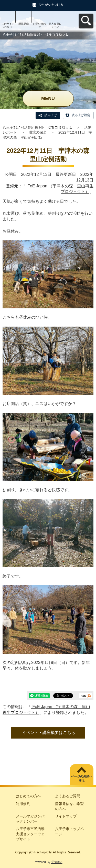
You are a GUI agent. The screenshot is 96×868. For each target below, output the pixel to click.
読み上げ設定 (81, 115)
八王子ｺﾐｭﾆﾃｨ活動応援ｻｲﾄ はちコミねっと (38, 127)
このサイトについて (8, 25)
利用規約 (23, 804)
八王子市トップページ (69, 831)
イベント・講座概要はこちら (49, 733)
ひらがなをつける (51, 5)
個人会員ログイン (55, 25)
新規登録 (24, 24)
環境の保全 (38, 132)
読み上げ (51, 115)
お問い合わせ (39, 25)
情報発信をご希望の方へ (69, 806)
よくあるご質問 (68, 796)
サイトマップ (66, 816)
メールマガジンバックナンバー (30, 819)
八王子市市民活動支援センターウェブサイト (30, 834)
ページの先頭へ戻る (82, 779)
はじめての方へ (28, 796)
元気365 (57, 862)
